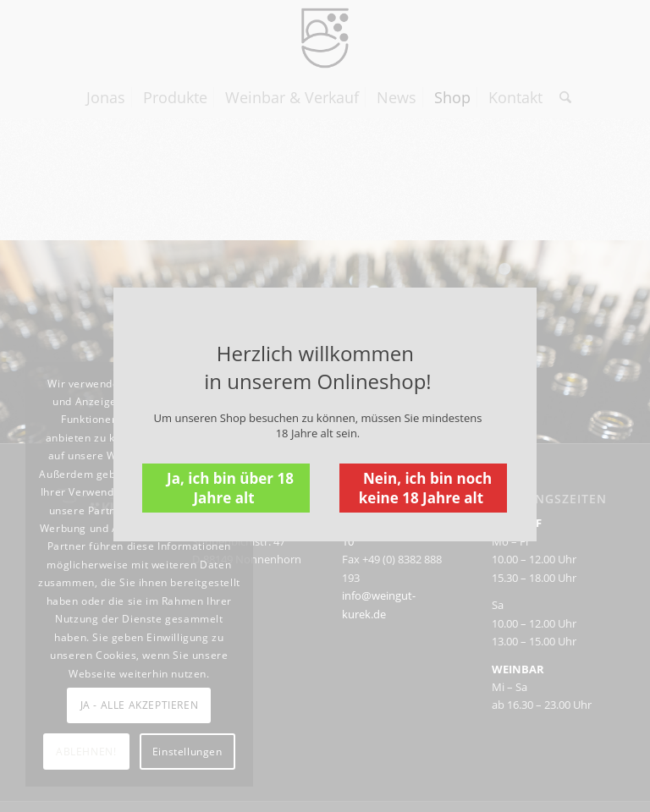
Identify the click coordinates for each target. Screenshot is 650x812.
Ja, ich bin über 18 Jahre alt (230, 488)
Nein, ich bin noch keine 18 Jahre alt (425, 488)
